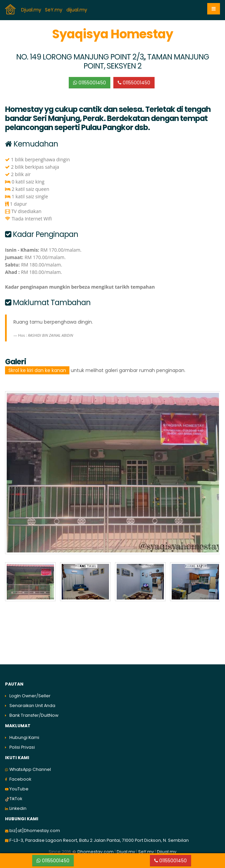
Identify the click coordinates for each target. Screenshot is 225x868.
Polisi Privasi (22, 745)
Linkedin (18, 806)
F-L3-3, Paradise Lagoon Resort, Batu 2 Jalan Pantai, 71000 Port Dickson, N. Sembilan (99, 838)
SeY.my (54, 10)
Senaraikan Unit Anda (32, 703)
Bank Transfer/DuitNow (34, 713)
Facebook (20, 777)
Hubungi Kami (24, 735)
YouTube (19, 787)
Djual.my (32, 10)
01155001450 (90, 83)
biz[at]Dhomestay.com (35, 828)
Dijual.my (167, 849)
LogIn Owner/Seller (30, 693)
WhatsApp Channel (30, 767)
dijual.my (77, 10)
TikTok (16, 796)
